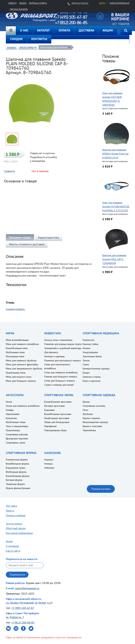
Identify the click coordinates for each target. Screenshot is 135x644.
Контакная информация (19, 533)
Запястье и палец (92, 377)
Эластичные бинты (92, 356)
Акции (9, 541)
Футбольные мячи (15, 352)
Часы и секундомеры (17, 426)
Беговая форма (14, 480)
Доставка (11, 506)
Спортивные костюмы (94, 406)
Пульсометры (13, 430)
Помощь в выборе (16, 515)
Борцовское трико (16, 468)
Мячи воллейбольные (17, 340)
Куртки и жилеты (91, 418)
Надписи (49, 460)
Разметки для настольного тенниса (62, 360)
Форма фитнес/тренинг (18, 488)
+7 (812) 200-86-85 (23, 622)
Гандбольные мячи (16, 373)
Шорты (86, 402)
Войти (102, 3)
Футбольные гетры (16, 422)
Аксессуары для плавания (54, 47)
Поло (85, 410)
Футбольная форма (16, 472)
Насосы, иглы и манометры (58, 340)
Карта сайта (13, 551)
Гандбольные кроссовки (57, 418)
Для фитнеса (51, 352)
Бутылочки (11, 418)
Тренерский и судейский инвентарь (63, 348)
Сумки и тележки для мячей (59, 385)
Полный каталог (101, 489)
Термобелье (89, 430)
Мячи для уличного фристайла (22, 364)
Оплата (10, 511)
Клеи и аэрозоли (92, 381)
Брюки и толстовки (92, 426)
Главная (11, 31)
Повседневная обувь (55, 430)
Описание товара (20, 237)
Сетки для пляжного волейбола (61, 372)
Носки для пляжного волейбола (23, 406)
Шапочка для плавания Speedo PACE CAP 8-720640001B (114, 259)
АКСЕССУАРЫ (27, 48)
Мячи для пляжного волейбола (22, 344)
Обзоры (23, 3)
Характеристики (48, 237)
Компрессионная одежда (96, 369)
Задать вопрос (14, 524)
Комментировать (15, 309)
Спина (86, 364)
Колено (87, 348)
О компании (12, 546)
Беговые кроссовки (54, 406)
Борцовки (49, 410)
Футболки (88, 414)
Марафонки (50, 426)
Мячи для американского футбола (24, 369)
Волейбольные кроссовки (58, 414)
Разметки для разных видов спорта (63, 344)
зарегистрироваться (120, 3)
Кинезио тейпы (90, 344)
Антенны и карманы (54, 356)
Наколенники (13, 414)
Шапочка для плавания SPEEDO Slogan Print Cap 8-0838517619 (115, 154)
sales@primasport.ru (27, 588)
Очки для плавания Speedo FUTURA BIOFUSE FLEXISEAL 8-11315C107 (116, 207)
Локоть (86, 360)
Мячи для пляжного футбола (21, 360)
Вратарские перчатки (17, 439)
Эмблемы (49, 468)
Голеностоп (89, 340)
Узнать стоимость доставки (27, 244)
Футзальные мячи (15, 356)
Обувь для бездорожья (57, 422)
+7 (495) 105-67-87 (23, 608)
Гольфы (10, 410)
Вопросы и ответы (38, 3)
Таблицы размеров (19, 9)
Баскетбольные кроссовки (58, 402)
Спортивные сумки (16, 443)
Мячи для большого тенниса (21, 381)
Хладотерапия (90, 352)
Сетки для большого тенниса (59, 381)
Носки (9, 402)
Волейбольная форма (17, 464)
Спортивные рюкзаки (17, 434)
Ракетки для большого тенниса (61, 377)
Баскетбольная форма (18, 476)
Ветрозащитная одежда (95, 422)
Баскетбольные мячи (17, 348)
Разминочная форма (17, 460)
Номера (48, 464)
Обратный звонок (16, 528)
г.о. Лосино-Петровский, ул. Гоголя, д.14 (29, 603)
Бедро (86, 373)
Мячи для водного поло (19, 377)
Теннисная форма (15, 484)
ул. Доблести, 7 (15, 617)
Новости (12, 3)
